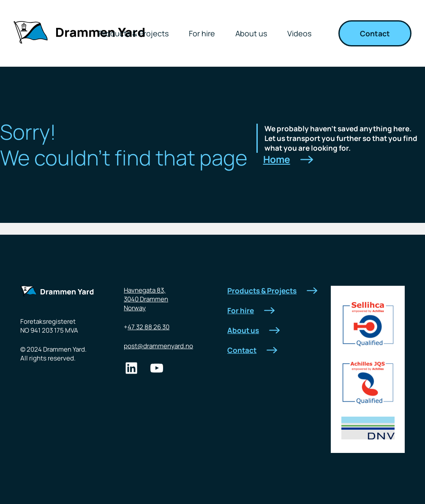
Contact (375, 33)
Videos (299, 33)
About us (251, 33)
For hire (202, 33)
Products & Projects (133, 33)
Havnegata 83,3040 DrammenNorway (146, 299)
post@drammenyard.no (158, 346)
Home (288, 159)
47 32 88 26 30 (148, 327)
